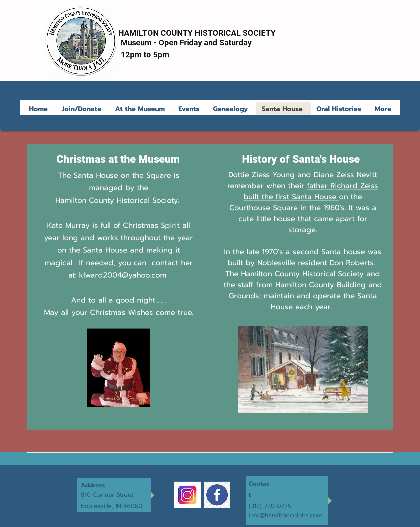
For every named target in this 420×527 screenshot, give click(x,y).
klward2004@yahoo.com (123, 275)
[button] (141, 109)
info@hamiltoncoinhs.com (285, 515)
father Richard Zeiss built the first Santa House (311, 191)
